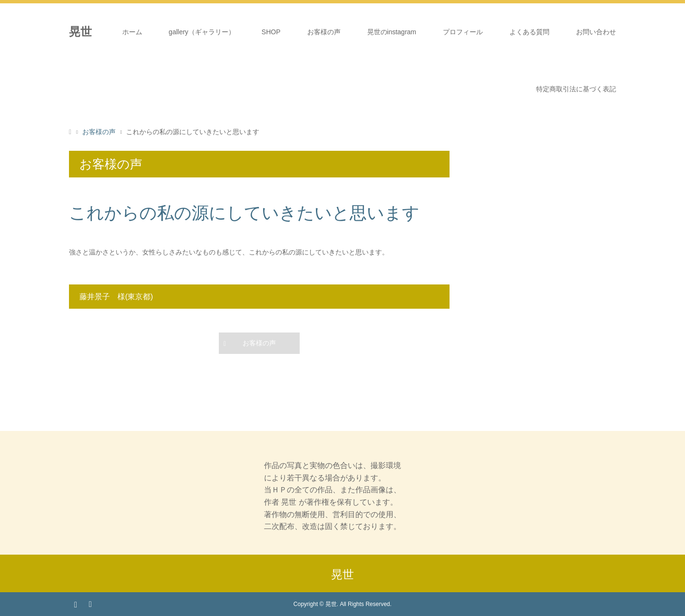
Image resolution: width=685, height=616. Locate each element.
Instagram (76, 604)
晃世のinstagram (392, 32)
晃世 (342, 574)
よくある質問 (529, 32)
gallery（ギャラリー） (202, 32)
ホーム (132, 32)
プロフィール (463, 32)
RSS (90, 604)
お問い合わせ (596, 32)
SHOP (271, 32)
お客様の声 (324, 32)
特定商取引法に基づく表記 (576, 89)
